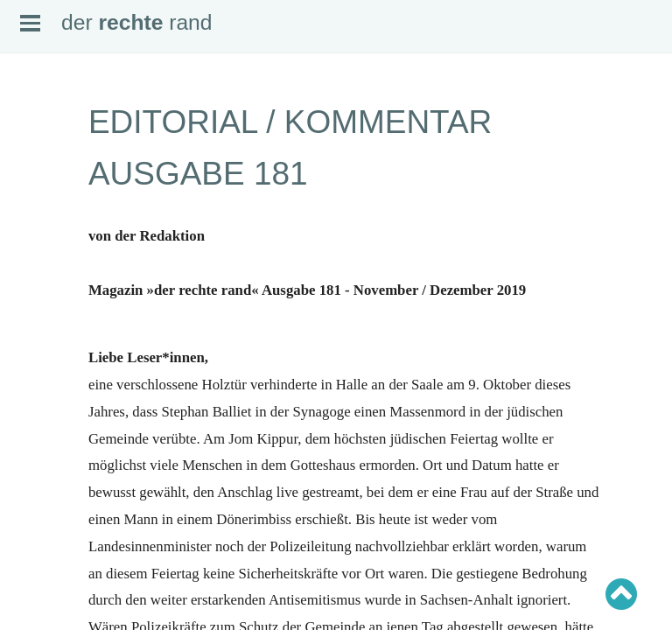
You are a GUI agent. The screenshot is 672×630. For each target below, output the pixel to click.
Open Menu (30, 23)
